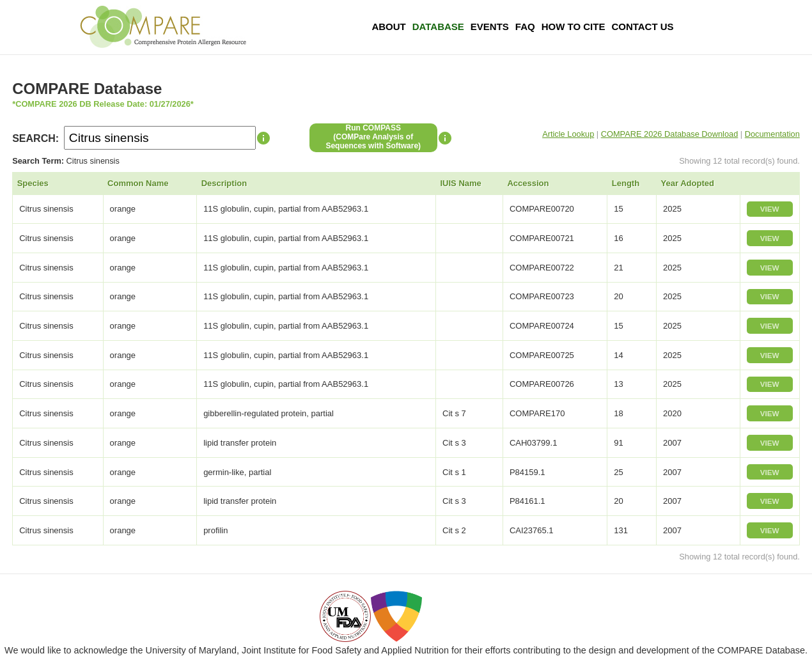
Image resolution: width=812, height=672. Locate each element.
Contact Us (642, 27)
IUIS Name (461, 183)
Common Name (138, 183)
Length (626, 183)
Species (33, 183)
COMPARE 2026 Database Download (670, 134)
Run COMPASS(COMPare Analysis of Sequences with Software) (373, 137)
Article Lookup (568, 134)
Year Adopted (688, 183)
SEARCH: (35, 138)
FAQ (525, 27)
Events (490, 27)
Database (438, 27)
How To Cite (574, 27)
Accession (528, 183)
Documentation (772, 134)
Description (224, 183)
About (388, 27)
